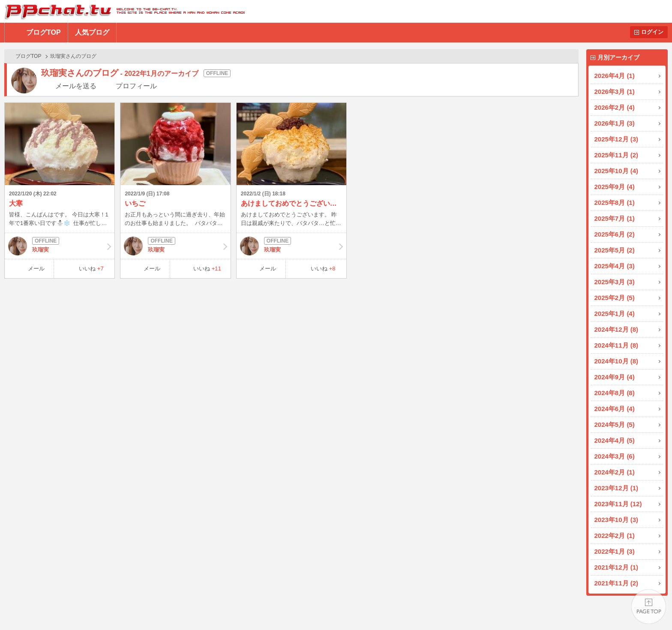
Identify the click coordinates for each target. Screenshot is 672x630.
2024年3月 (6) (615, 456)
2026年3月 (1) (615, 91)
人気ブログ (92, 32)
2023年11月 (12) (618, 504)
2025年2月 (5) (615, 298)
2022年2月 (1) (615, 535)
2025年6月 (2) (615, 234)
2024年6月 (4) (615, 409)
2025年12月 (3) (616, 139)
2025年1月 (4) (615, 313)
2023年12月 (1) (616, 488)
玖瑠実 (60, 246)
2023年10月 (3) (616, 520)
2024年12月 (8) (616, 329)
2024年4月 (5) (615, 440)
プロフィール (136, 86)
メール (36, 268)
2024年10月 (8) (616, 361)
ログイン (652, 32)
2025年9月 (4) (615, 187)
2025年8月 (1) (615, 202)
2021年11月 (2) (616, 583)
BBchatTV (122, 11)
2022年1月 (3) (615, 551)
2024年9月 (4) (615, 377)
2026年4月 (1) (615, 76)
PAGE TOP (649, 607)
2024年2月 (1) (615, 472)
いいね (91, 268)
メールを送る (76, 86)
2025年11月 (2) (616, 155)
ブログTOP (43, 32)
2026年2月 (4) (615, 107)
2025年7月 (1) (615, 218)
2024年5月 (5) (615, 424)
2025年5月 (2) (615, 250)
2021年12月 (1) (616, 567)
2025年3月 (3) (615, 282)
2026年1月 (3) (615, 123)
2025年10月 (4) (616, 171)
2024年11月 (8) (616, 345)
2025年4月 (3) (615, 266)
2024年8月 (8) (615, 393)
